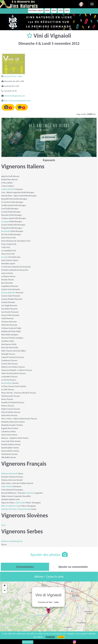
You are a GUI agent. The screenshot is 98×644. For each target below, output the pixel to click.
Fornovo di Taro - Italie (13, 76)
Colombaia (8, 383)
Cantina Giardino (8, 189)
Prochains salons (36, 10)
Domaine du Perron (9, 509)
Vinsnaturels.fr (20, 4)
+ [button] (5, 586)
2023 (61, 10)
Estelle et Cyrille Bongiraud (12, 541)
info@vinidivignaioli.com (14, 96)
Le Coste (5, 257)
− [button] (5, 591)
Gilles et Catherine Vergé (11, 506)
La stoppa (5, 222)
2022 (67, 10)
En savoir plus (50, 637)
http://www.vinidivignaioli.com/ (17, 101)
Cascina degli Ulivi (8, 293)
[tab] (25, 567)
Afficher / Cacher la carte (49, 577)
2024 (54, 10)
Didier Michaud (7, 486)
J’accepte (61, 637)
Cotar (3, 525)
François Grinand (24, 509)
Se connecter (28, 642)
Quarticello (6, 231)
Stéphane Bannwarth (9, 474)
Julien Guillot (20, 503)
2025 (47, 10)
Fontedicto (30, 493)
